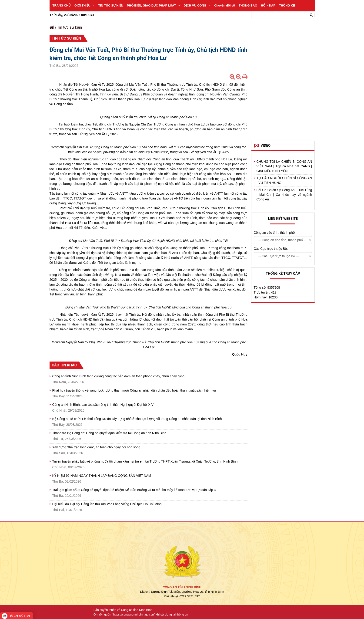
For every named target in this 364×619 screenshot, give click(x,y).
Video (266, 145)
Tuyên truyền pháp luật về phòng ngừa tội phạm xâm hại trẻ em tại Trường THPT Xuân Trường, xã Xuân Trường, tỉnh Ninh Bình (145, 461)
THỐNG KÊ (287, 5)
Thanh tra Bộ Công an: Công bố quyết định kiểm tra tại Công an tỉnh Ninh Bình (109, 433)
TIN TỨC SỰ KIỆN (111, 5)
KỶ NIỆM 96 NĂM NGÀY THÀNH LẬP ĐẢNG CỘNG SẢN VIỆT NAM (102, 476)
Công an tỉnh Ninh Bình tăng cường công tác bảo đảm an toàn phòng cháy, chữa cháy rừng (119, 376)
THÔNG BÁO (248, 5)
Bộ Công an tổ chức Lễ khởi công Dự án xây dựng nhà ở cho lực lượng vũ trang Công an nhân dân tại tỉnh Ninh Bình (137, 419)
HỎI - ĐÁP (268, 5)
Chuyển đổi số (225, 5)
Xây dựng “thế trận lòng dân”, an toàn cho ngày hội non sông (96, 447)
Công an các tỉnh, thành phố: (275, 233)
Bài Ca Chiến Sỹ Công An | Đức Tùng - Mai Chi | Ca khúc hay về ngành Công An (284, 195)
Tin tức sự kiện (70, 27)
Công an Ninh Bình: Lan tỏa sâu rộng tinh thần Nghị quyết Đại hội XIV (103, 405)
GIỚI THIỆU (84, 5)
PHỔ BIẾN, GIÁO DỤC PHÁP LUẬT (154, 5)
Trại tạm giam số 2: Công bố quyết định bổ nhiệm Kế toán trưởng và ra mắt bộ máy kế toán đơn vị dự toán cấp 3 (134, 490)
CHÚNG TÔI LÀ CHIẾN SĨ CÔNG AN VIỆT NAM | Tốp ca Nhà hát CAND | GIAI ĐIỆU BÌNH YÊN (284, 166)
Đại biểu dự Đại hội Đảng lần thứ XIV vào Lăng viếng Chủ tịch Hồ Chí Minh (107, 504)
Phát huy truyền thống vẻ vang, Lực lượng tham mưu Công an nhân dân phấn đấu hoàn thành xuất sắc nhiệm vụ (134, 390)
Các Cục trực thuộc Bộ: (271, 249)
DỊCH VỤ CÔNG (197, 5)
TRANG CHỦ (62, 5)
